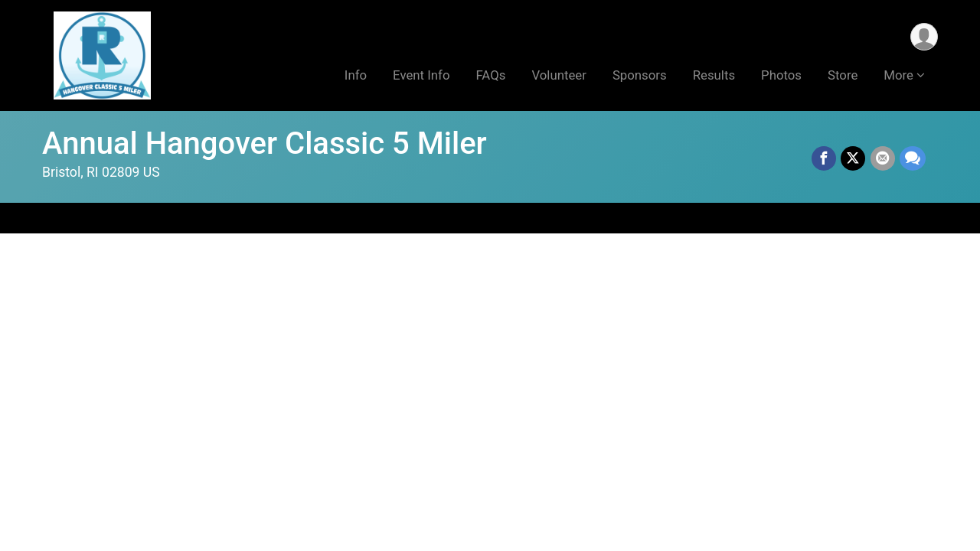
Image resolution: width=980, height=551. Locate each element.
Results (714, 76)
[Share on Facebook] (825, 159)
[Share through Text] (913, 159)
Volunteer (559, 76)
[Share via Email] (883, 159)
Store (843, 76)
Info (356, 76)
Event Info (421, 76)
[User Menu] (924, 37)
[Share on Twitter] (854, 159)
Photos (781, 76)
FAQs (490, 76)
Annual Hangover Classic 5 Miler (265, 143)
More (898, 76)
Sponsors (640, 76)
